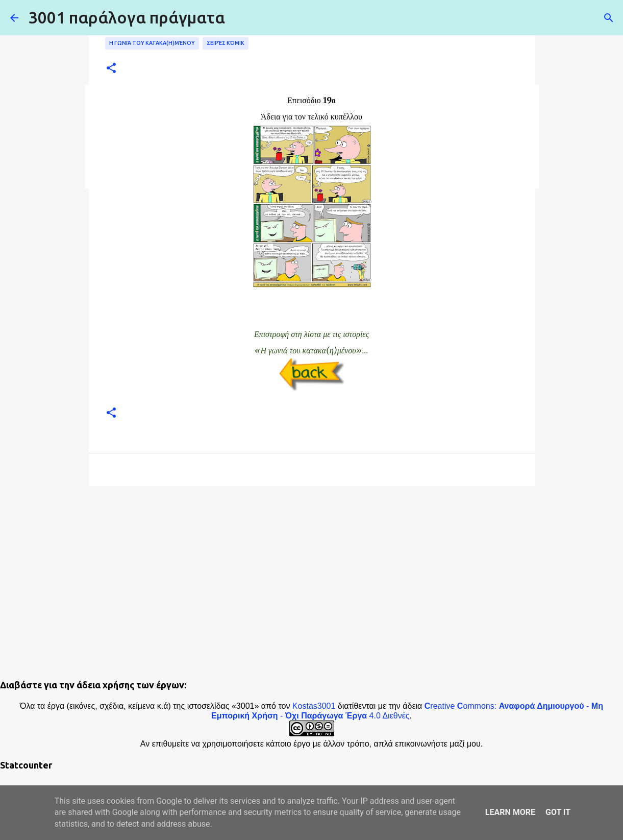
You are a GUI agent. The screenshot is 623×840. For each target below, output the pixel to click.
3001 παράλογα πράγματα (127, 17)
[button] (111, 69)
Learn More (510, 812)
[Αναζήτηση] (609, 18)
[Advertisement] (312, 573)
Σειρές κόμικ (226, 43)
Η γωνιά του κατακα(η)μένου (152, 43)
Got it (558, 812)
